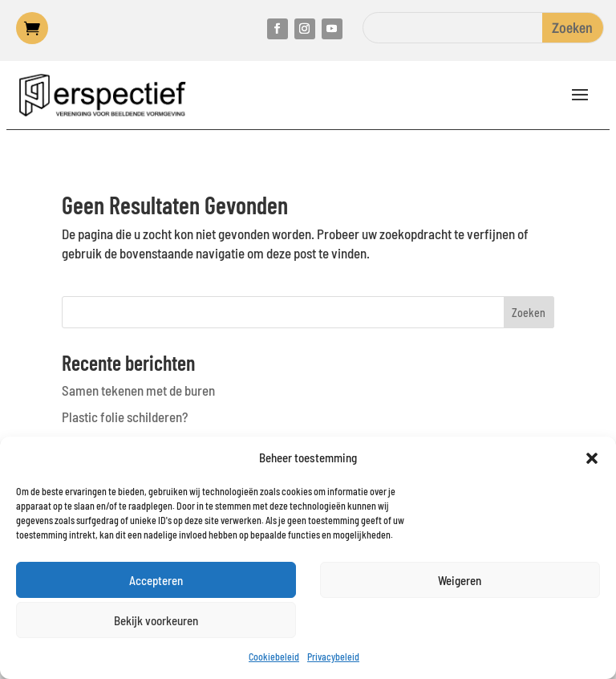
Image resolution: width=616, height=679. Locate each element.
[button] (592, 458)
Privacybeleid (333, 657)
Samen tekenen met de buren (138, 390)
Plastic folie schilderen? (125, 417)
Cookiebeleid (274, 657)
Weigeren (460, 580)
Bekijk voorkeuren (156, 620)
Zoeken (529, 313)
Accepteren (156, 580)
